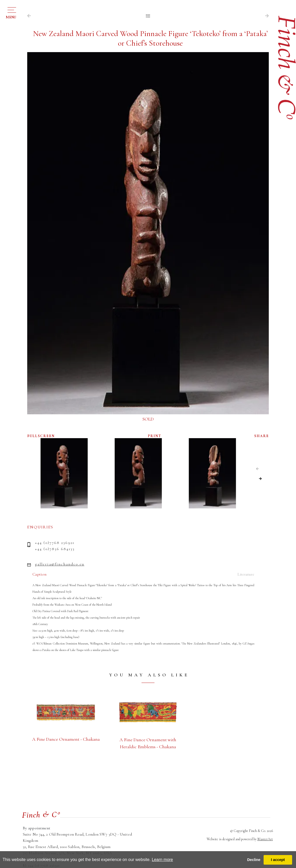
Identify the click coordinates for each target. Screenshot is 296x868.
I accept (278, 860)
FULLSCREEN (41, 436)
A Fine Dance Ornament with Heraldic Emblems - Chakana (148, 743)
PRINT (155, 436)
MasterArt (265, 839)
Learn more (162, 860)
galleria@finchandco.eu (60, 564)
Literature (246, 574)
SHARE (262, 436)
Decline (254, 860)
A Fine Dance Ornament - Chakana (66, 739)
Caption (39, 574)
